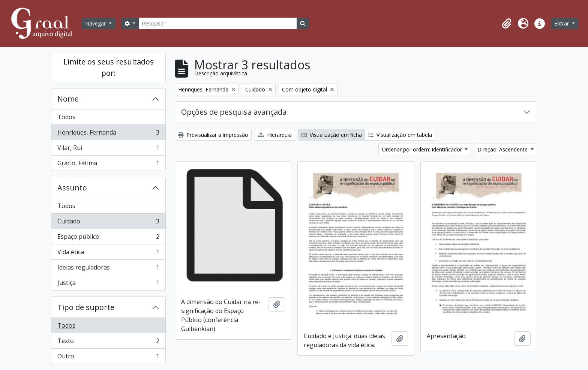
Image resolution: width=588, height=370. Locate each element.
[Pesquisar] (217, 23)
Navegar (96, 23)
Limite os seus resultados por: (109, 67)
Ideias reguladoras (108, 269)
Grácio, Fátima (108, 165)
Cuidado (108, 223)
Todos (66, 117)
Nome (68, 99)
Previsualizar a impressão (213, 135)
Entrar (562, 23)
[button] (507, 24)
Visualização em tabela (400, 135)
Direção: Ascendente (503, 149)
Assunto (72, 188)
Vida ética (108, 254)
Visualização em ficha (332, 135)
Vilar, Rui (108, 149)
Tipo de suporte (86, 307)
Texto (108, 342)
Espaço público (108, 238)
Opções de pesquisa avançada (234, 112)
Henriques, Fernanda (108, 134)
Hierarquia (275, 135)
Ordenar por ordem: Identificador (423, 149)
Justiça (108, 284)
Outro (108, 358)
